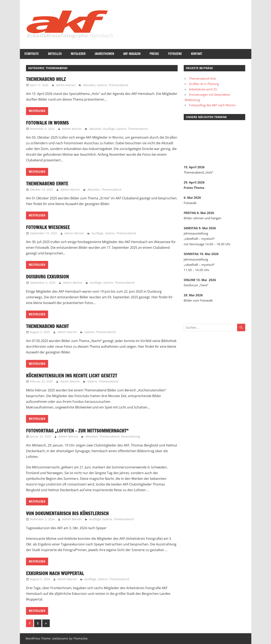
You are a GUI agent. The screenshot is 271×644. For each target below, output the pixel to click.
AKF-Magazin (132, 54)
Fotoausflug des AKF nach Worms (212, 105)
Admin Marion (66, 85)
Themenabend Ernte (48, 184)
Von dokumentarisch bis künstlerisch (69, 513)
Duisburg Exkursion (48, 277)
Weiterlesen (37, 111)
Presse (154, 54)
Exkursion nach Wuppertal (57, 573)
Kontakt (197, 54)
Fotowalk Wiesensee (49, 227)
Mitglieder (78, 54)
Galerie (102, 85)
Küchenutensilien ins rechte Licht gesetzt (74, 376)
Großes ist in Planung (204, 84)
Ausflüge (109, 129)
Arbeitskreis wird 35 (203, 89)
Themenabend (118, 85)
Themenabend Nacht (48, 326)
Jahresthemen (104, 54)
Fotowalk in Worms (48, 123)
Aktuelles (55, 54)
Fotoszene (175, 54)
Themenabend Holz (47, 79)
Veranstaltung (131, 436)
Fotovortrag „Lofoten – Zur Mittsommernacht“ (79, 431)
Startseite (32, 54)
